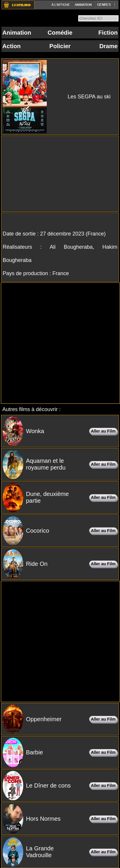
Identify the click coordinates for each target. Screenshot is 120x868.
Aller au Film (103, 431)
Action (11, 46)
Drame (109, 46)
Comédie (60, 33)
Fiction (108, 33)
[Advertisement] (59, 343)
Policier (60, 46)
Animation (17, 33)
